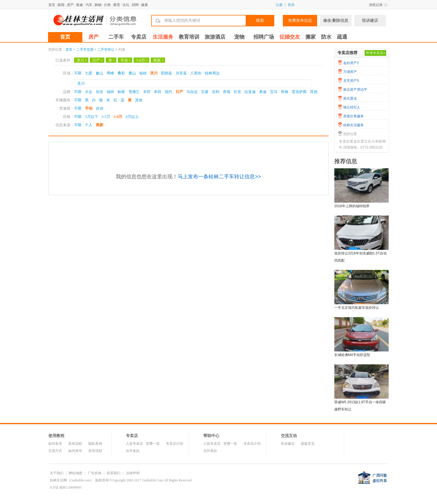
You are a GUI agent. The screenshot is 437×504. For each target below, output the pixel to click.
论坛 (126, 5)
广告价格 (95, 473)
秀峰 (110, 73)
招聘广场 (264, 37)
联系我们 (114, 473)
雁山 (132, 73)
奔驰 (285, 92)
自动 (100, 108)
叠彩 (121, 73)
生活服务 (163, 37)
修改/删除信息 (336, 20)
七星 (89, 73)
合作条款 (133, 451)
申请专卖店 (375, 53)
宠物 (239, 37)
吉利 (216, 92)
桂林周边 (212, 73)
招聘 (135, 5)
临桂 (143, 73)
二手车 (116, 37)
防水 (326, 37)
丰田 (147, 92)
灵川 (82, 60)
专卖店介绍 (174, 444)
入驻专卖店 (134, 444)
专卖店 (139, 37)
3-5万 (106, 117)
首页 (52, 5)
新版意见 (308, 444)
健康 (144, 5)
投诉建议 (370, 20)
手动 (126, 60)
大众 (89, 92)
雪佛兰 (134, 92)
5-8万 (142, 60)
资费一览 (153, 444)
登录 (291, 5)
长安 (237, 92)
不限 (78, 73)
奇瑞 (227, 92)
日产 (98, 60)
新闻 (61, 5)
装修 (80, 5)
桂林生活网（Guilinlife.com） (72, 480)
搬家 (311, 37)
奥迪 (263, 92)
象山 (100, 73)
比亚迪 (250, 92)
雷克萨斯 (299, 92)
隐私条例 (95, 444)
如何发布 (55, 444)
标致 (121, 92)
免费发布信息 (300, 20)
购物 (98, 5)
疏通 (342, 37)
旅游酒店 (215, 37)
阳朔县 (167, 73)
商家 (158, 60)
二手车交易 (85, 50)
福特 (110, 92)
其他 (314, 92)
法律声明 (133, 473)
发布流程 (75, 444)
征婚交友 (290, 37)
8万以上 (132, 117)
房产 (70, 5)
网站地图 (76, 473)
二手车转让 (106, 50)
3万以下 (92, 117)
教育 (117, 5)
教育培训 (189, 37)
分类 (107, 5)
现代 (168, 92)
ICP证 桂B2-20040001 (66, 487)
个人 (89, 125)
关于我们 (57, 473)
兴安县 (181, 73)
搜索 (260, 20)
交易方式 (55, 451)
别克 (100, 92)
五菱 (205, 92)
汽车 (89, 5)
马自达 (192, 92)
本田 (158, 92)
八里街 (196, 73)
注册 (279, 5)
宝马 (274, 92)
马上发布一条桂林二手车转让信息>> (219, 177)
